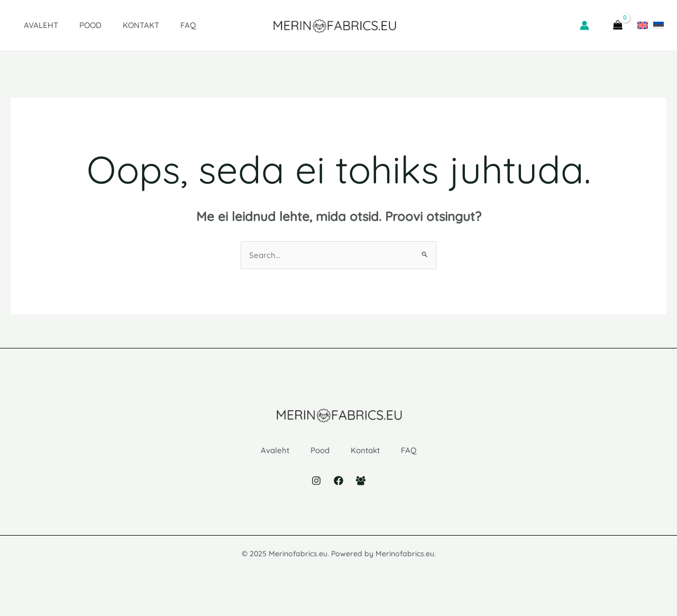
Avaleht (30, 25)
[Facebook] (338, 498)
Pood (75, 25)
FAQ (162, 25)
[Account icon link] (584, 25)
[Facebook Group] (361, 498)
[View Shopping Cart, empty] (617, 25)
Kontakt (120, 25)
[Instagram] (316, 498)
